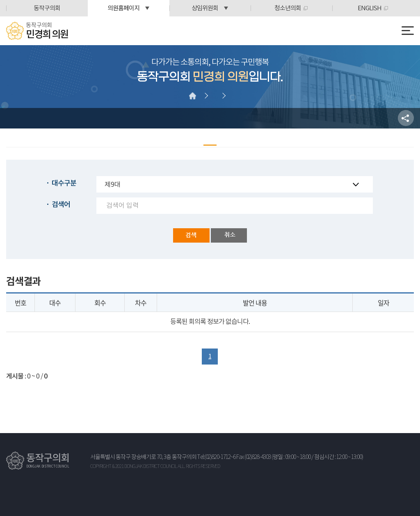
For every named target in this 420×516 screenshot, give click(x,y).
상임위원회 (205, 8)
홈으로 (192, 96)
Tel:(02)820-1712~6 (216, 457)
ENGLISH (370, 8)
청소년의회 (288, 8)
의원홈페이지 (123, 8)
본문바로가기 (0, 0)
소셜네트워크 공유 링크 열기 (406, 118)
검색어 (61, 205)
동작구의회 (47, 8)
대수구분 (64, 183)
